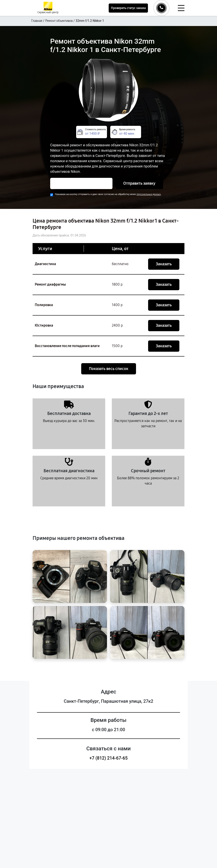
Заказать (164, 264)
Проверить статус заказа (128, 8)
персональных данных (149, 194)
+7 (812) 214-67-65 (108, 758)
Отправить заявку (139, 183)
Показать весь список (109, 369)
